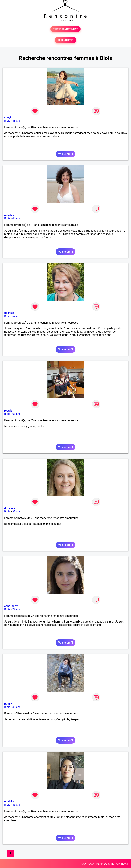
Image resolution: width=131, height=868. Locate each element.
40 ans (17, 707)
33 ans (17, 512)
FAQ (83, 864)
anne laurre (11, 606)
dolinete (9, 313)
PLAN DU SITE (105, 864)
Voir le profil (65, 154)
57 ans (17, 316)
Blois (7, 121)
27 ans (17, 609)
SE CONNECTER (65, 40)
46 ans (17, 805)
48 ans (17, 121)
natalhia (9, 215)
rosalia (8, 411)
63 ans (17, 414)
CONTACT (122, 864)
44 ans (17, 218)
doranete (10, 508)
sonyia (8, 117)
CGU (91, 864)
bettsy (8, 704)
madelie (9, 801)
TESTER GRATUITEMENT (66, 29)
